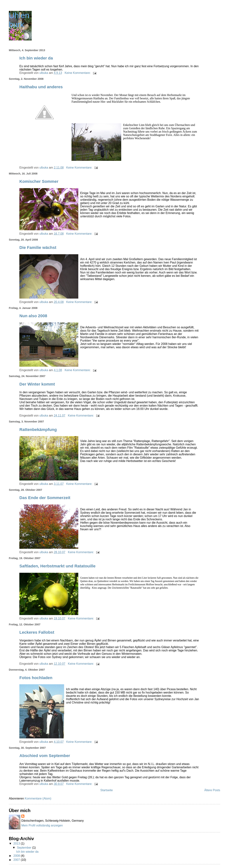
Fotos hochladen (36, 678)
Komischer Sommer (39, 181)
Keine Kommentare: (78, 73)
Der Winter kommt (37, 384)
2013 (17, 844)
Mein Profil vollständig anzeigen (42, 825)
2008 (17, 856)
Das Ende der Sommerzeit (45, 498)
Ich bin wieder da (36, 58)
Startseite (107, 790)
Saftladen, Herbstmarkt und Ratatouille (57, 566)
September (25, 848)
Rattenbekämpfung (38, 430)
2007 (17, 860)
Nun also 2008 (33, 316)
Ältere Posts (212, 790)
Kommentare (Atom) (38, 798)
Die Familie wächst (38, 248)
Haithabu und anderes (41, 87)
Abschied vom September (45, 756)
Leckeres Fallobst (37, 632)
